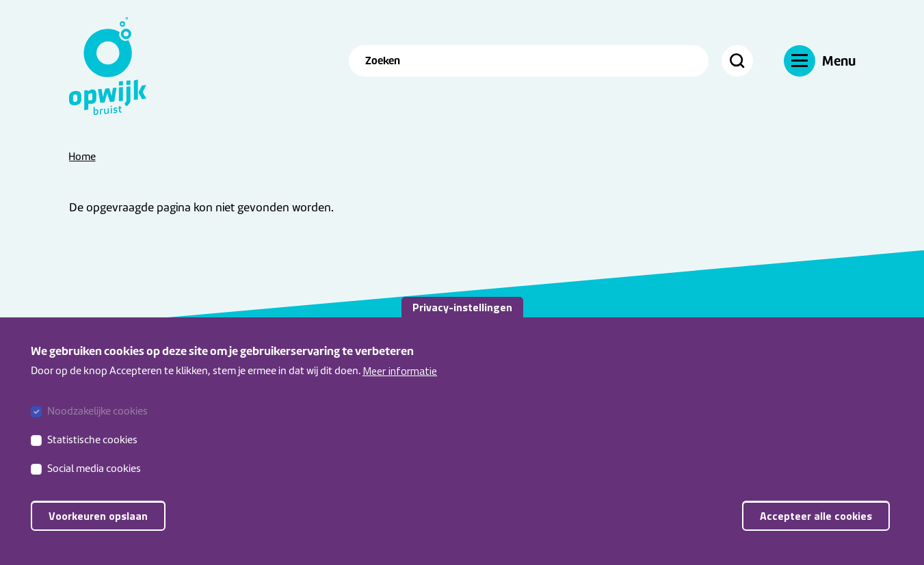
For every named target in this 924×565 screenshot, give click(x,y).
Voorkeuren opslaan (98, 521)
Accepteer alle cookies (816, 521)
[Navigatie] (820, 61)
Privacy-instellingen (462, 311)
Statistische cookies (92, 445)
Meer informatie (400, 375)
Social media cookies (94, 473)
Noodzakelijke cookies (97, 416)
